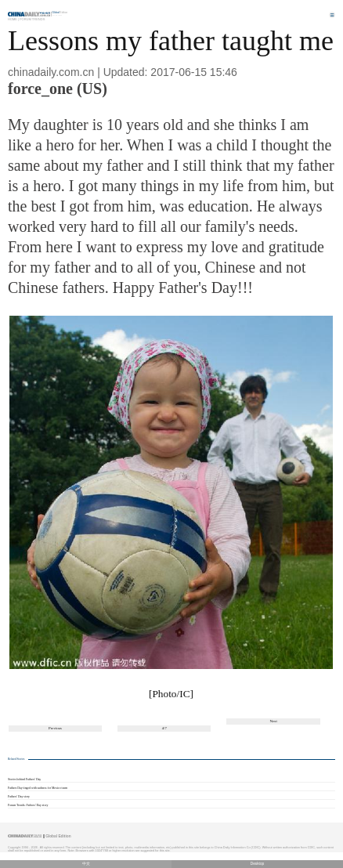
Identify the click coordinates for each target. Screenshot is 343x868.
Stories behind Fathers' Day (24, 779)
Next (273, 721)
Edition (60, 13)
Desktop (258, 864)
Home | (13, 19)
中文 (86, 864)
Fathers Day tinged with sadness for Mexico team (38, 788)
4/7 (164, 728)
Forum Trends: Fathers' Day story (28, 805)
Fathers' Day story (19, 797)
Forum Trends (32, 19)
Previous (55, 728)
